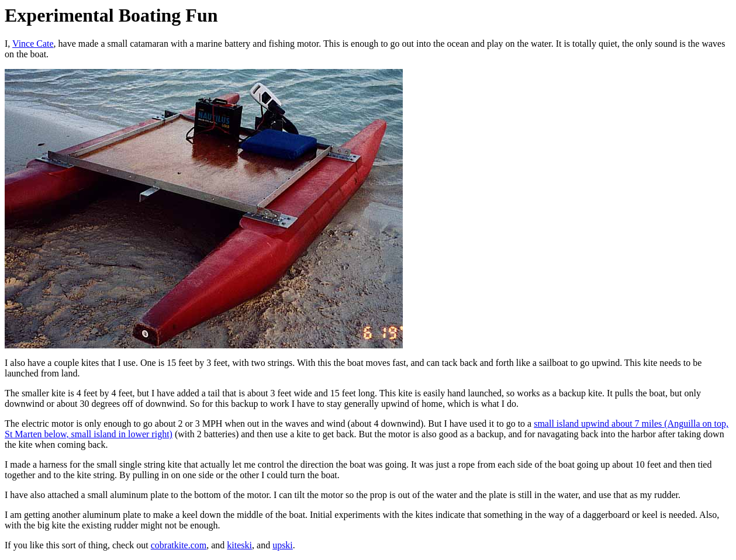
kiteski (239, 545)
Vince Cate (33, 44)
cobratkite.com (179, 545)
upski (283, 545)
